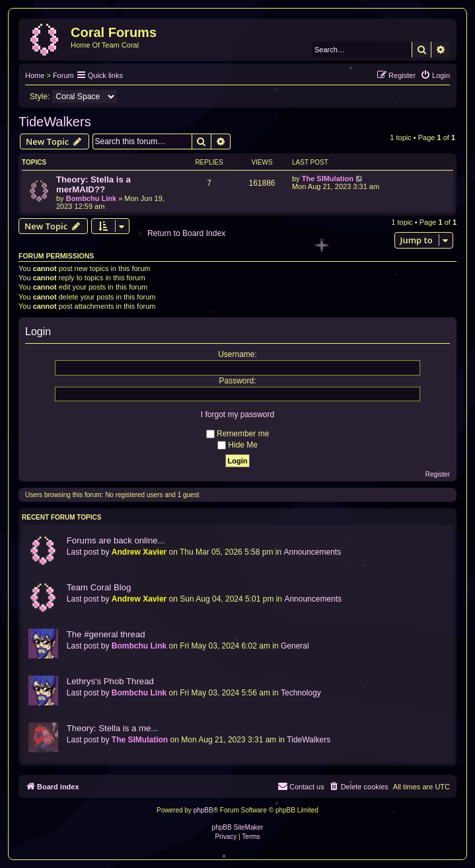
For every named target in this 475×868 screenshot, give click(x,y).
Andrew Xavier (139, 552)
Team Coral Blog (99, 587)
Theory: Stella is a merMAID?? (93, 184)
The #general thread (106, 634)
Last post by (88, 552)
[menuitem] (435, 75)
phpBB (203, 810)
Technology (301, 693)
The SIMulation (328, 178)
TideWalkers (55, 122)
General (295, 646)
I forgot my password (237, 414)
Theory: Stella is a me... (113, 728)
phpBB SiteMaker (238, 827)
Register (438, 474)
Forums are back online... (116, 540)
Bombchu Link (91, 198)
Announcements (312, 552)
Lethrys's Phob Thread (110, 681)
